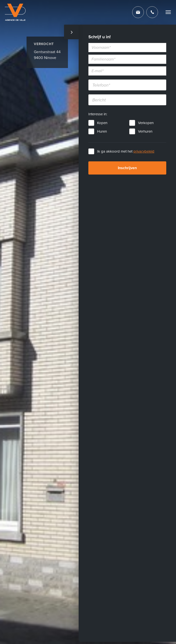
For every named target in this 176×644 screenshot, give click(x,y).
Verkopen (146, 123)
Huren (102, 131)
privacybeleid (144, 151)
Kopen (102, 123)
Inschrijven (127, 168)
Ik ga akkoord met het (126, 151)
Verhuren (145, 131)
